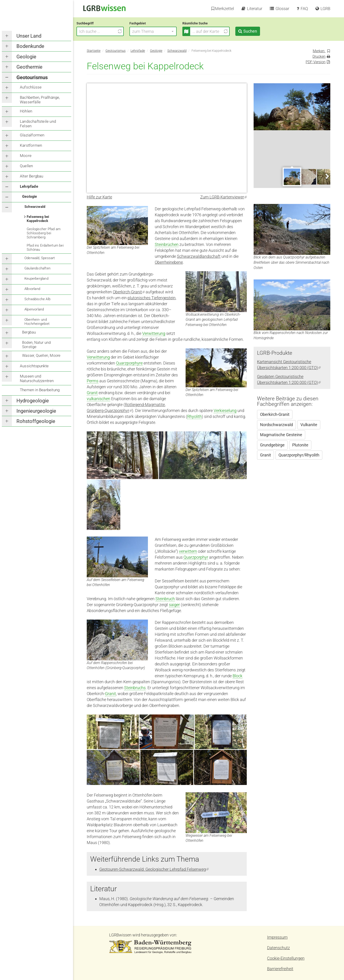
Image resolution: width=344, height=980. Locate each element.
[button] (163, 31)
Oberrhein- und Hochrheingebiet (37, 322)
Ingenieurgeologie (36, 411)
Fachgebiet (148, 23)
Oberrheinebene (169, 262)
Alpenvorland (34, 309)
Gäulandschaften (37, 268)
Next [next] (327, 176)
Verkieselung (225, 411)
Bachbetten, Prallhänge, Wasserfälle (40, 100)
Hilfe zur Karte (99, 197)
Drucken (319, 56)
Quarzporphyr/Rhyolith (299, 455)
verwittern (188, 551)
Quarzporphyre (129, 363)
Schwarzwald (35, 207)
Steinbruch (165, 599)
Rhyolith (194, 416)
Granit (92, 393)
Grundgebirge (272, 445)
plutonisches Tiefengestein (152, 298)
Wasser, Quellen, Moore (41, 356)
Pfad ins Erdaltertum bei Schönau (45, 248)
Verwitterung (154, 333)
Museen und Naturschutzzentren (37, 378)
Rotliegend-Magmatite (145, 405)
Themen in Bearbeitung (40, 390)
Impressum (277, 937)
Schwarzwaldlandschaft (199, 256)
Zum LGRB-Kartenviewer (223, 197)
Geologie (26, 57)
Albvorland (32, 289)
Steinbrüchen (167, 244)
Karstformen (31, 145)
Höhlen (26, 111)
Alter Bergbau (32, 176)
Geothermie (29, 67)
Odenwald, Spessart (40, 258)
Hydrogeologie (33, 401)
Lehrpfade (29, 186)
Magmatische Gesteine (281, 435)
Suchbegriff (95, 23)
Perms (93, 381)
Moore (26, 156)
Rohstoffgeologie (36, 421)
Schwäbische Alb (37, 299)
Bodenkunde (30, 46)
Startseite (94, 51)
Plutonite (300, 445)
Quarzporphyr (196, 557)
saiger (174, 605)
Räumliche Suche (205, 23)
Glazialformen (32, 135)
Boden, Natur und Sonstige (36, 345)
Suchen (260, 31)
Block (238, 676)
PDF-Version (316, 62)
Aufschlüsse (31, 87)
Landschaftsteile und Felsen (38, 124)
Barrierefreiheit (280, 969)
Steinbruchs (135, 688)
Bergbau (29, 332)
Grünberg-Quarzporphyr (109, 411)
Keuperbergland (36, 279)
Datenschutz (278, 948)
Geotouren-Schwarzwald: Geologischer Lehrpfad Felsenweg (154, 869)
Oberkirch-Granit (129, 292)
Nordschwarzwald (276, 425)
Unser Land (29, 36)
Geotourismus (32, 77)
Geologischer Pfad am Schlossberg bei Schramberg (44, 233)
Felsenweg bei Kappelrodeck (38, 219)
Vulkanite (309, 425)
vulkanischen (98, 399)
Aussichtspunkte (34, 366)
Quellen (26, 166)
